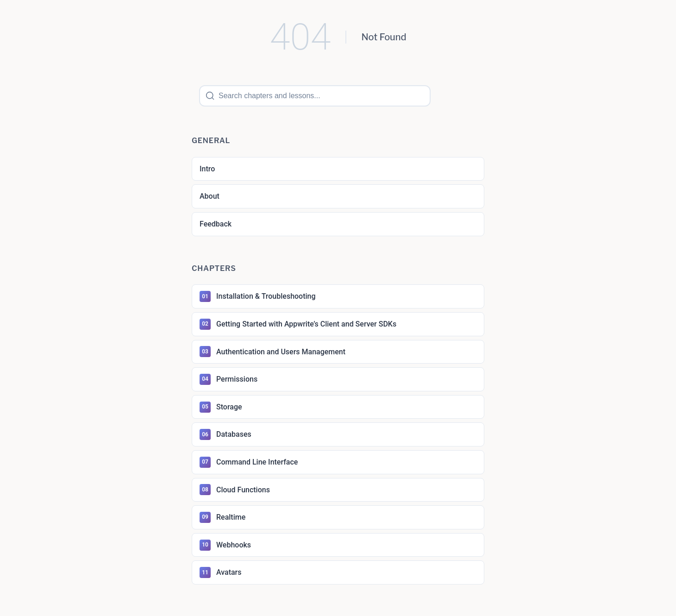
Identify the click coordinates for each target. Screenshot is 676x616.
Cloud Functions (235, 490)
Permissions (228, 379)
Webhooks (225, 545)
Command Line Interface (249, 462)
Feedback (216, 224)
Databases (225, 434)
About (210, 196)
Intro (207, 169)
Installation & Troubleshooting (258, 296)
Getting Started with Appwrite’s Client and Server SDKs (298, 324)
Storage (221, 407)
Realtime (222, 517)
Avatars (221, 572)
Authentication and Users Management (272, 352)
